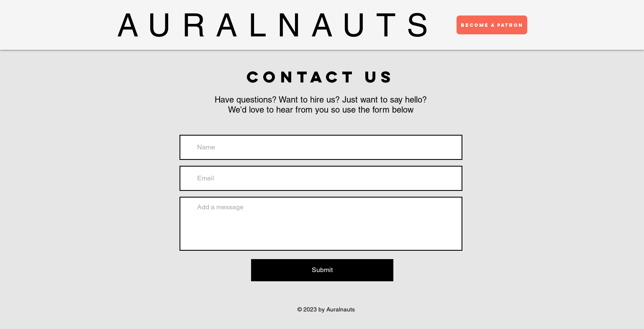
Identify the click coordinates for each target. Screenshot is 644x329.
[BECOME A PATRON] (492, 25)
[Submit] (322, 270)
